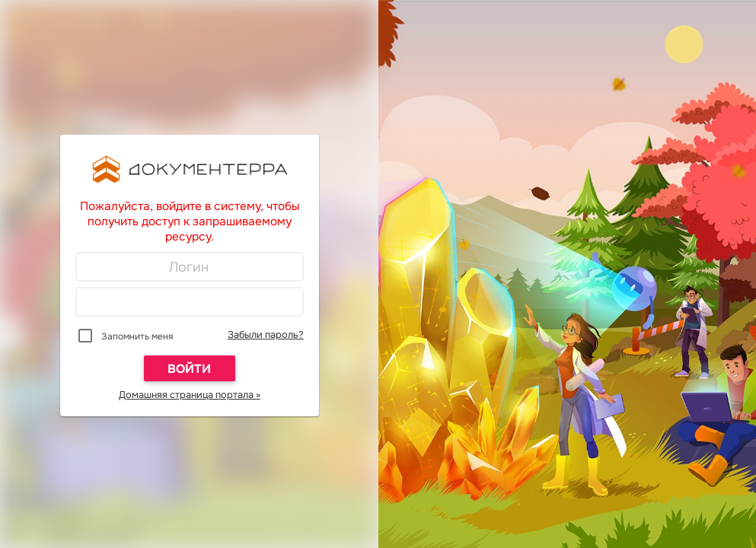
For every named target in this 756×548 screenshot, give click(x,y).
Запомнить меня (137, 336)
